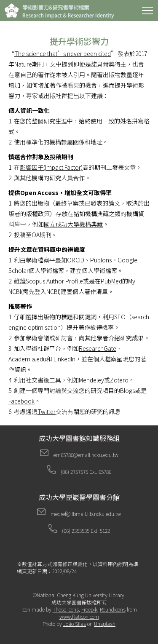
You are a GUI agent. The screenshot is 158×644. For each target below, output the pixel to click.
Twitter (47, 412)
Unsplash (105, 624)
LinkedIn (64, 359)
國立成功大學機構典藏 (73, 224)
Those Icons (66, 609)
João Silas (75, 624)
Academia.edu (27, 359)
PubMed (111, 281)
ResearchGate (98, 348)
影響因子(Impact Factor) (51, 167)
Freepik (89, 609)
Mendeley (91, 380)
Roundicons (113, 609)
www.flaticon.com (79, 616)
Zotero (119, 380)
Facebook (21, 401)
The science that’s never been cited (63, 53)
